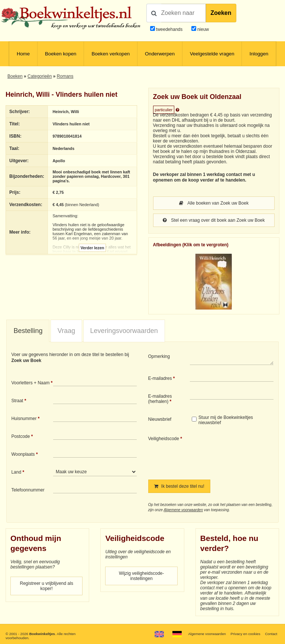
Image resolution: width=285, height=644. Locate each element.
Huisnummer (24, 419)
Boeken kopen (61, 54)
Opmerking (159, 356)
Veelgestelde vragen (212, 54)
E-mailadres (160, 378)
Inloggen (259, 54)
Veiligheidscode (164, 439)
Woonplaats (23, 454)
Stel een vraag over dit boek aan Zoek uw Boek (214, 220)
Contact (271, 634)
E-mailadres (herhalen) (160, 399)
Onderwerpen (160, 54)
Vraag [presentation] (66, 331)
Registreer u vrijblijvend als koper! (47, 586)
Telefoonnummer (28, 490)
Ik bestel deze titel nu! (179, 486)
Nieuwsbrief (160, 419)
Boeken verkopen (111, 54)
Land (16, 472)
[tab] (28, 331)
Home (23, 54)
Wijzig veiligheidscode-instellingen (141, 576)
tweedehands (169, 29)
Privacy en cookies (245, 634)
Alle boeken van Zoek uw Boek (214, 203)
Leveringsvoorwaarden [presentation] (124, 331)
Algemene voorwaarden (183, 510)
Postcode (20, 436)
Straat (17, 401)
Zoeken (221, 13)
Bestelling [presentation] (28, 331)
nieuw (203, 29)
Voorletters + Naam (30, 383)
